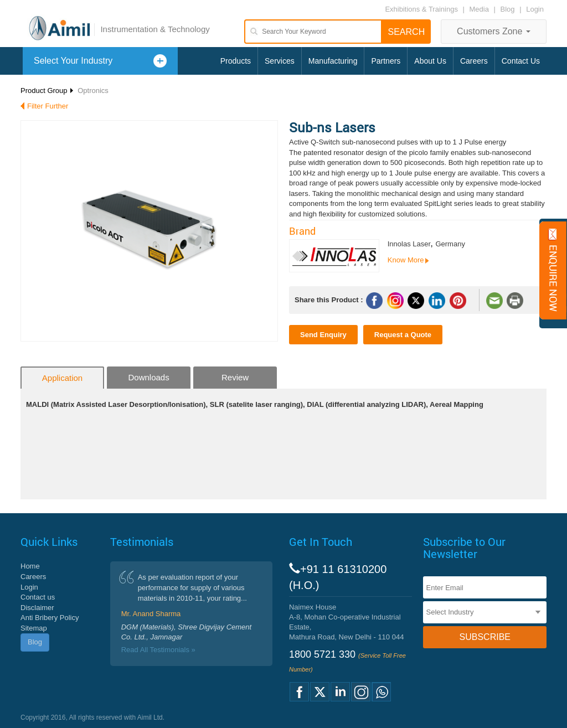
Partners (386, 61)
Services (280, 61)
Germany (450, 244)
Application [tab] (62, 378)
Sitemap (34, 628)
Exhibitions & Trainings (421, 9)
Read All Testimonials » (158, 650)
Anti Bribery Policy (50, 618)
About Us (430, 61)
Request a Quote (403, 335)
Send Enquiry (323, 335)
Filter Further (48, 106)
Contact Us (521, 61)
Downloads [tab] (148, 377)
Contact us (38, 597)
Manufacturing (333, 61)
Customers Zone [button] (494, 31)
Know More (406, 260)
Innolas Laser (409, 244)
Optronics (93, 91)
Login (535, 9)
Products (236, 61)
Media (480, 9)
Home (30, 566)
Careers (474, 61)
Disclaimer (37, 608)
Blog (508, 9)
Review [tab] (235, 377)
